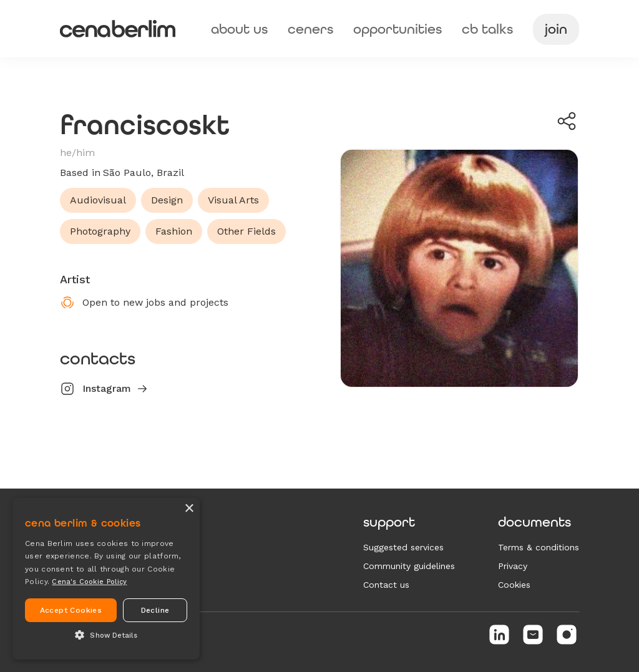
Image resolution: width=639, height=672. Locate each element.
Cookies (514, 585)
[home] (118, 29)
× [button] (189, 509)
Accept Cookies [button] (71, 610)
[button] (106, 636)
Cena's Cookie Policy (89, 582)
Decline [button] (155, 610)
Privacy (513, 566)
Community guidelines (409, 566)
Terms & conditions (539, 547)
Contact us (386, 585)
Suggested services (403, 547)
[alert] (106, 579)
